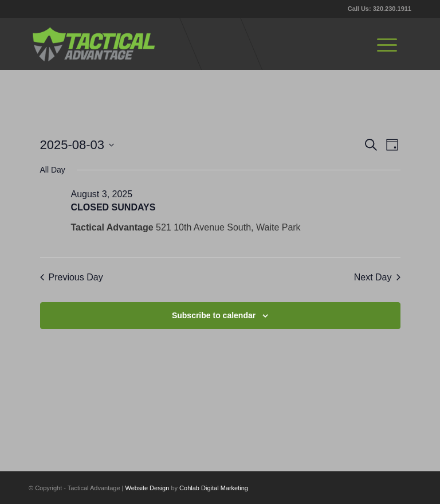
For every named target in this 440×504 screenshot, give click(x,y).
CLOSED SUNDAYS (113, 207)
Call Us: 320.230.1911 (380, 9)
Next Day (377, 277)
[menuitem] (387, 44)
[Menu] (387, 44)
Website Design (148, 488)
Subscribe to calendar (214, 315)
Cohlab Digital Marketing (214, 488)
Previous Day (72, 277)
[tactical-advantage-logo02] (93, 44)
